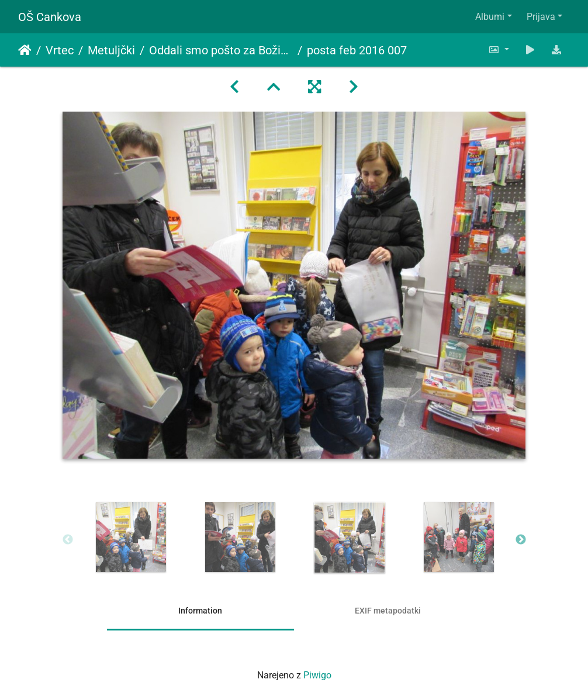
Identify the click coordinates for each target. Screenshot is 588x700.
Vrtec (60, 50)
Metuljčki (111, 50)
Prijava (541, 17)
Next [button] (521, 540)
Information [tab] (200, 611)
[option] (131, 537)
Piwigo (317, 675)
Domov (25, 50)
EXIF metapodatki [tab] (388, 611)
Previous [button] (68, 540)
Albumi (490, 17)
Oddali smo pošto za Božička (221, 50)
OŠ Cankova (50, 17)
